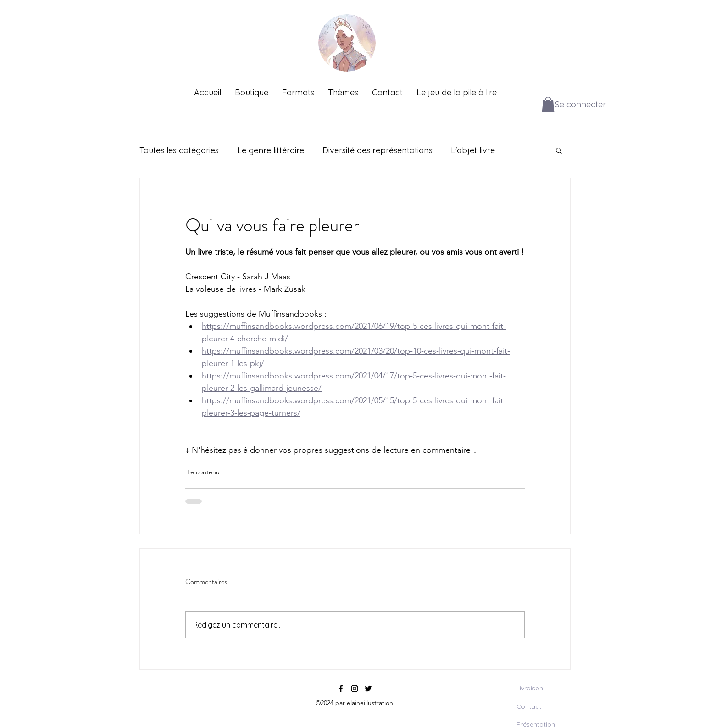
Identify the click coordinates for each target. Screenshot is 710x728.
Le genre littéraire (271, 150)
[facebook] (341, 689)
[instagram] (355, 689)
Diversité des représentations (377, 150)
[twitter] (368, 689)
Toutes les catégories (179, 150)
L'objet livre (473, 150)
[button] (548, 104)
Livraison (530, 688)
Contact (529, 706)
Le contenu (203, 472)
